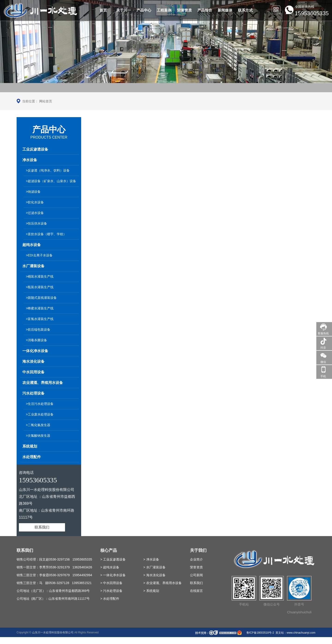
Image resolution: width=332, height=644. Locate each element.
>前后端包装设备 (38, 329)
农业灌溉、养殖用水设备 (43, 383)
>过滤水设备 (35, 213)
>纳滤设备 (33, 192)
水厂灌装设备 (33, 266)
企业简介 (196, 559)
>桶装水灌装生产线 (40, 276)
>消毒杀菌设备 (36, 340)
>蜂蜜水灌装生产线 (40, 308)
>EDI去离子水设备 (39, 255)
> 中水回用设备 (111, 583)
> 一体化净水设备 (113, 575)
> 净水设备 (151, 559)
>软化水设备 (35, 202)
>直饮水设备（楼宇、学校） (46, 234)
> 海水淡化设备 (154, 575)
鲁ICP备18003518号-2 (260, 633)
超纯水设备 (32, 245)
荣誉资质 (196, 567)
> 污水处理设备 (111, 591)
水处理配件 (32, 457)
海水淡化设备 (33, 361)
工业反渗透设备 (35, 149)
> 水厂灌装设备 (154, 567)
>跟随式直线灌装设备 (41, 298)
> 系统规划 (151, 591)
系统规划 (30, 446)
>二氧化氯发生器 (38, 425)
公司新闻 (196, 575)
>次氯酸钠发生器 (38, 436)
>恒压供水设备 (36, 223)
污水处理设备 (33, 393)
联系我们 (42, 527)
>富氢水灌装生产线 (40, 319)
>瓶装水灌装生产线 (40, 287)
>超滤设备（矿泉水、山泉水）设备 (51, 181)
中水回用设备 (33, 372)
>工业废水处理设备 (40, 414)
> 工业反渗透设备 (113, 559)
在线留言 (196, 591)
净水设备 (30, 160)
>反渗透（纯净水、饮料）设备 (48, 170)
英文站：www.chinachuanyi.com (295, 633)
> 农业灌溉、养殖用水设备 (162, 583)
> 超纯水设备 (110, 567)
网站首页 (46, 101)
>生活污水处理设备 (40, 404)
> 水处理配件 (110, 599)
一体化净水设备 (35, 351)
